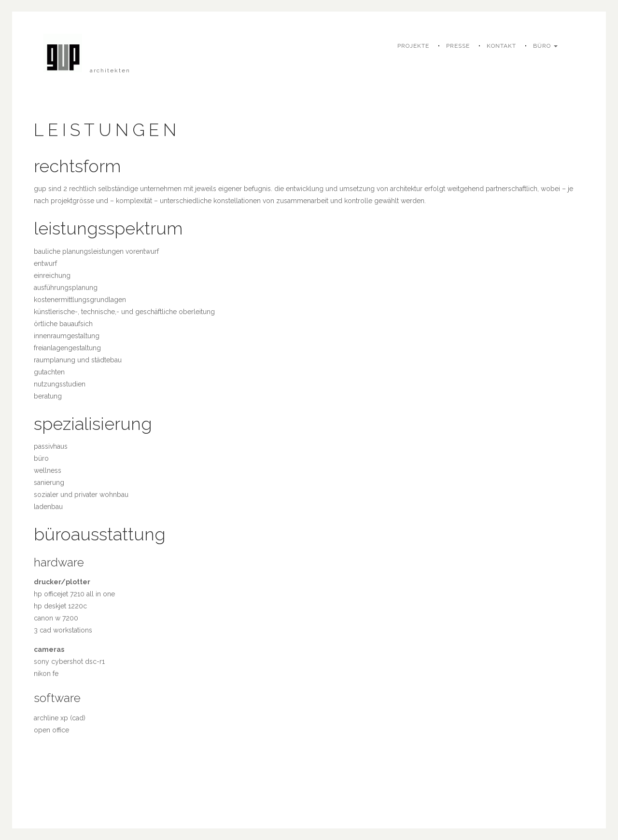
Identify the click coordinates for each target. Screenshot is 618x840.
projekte (413, 46)
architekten (110, 70)
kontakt (501, 46)
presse (458, 46)
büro (545, 46)
